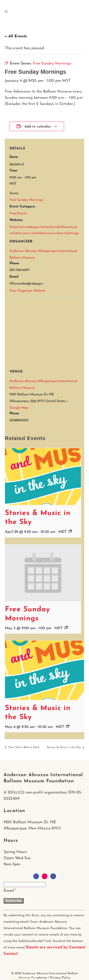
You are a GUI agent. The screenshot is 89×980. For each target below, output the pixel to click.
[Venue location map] (47, 331)
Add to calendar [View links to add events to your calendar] (38, 127)
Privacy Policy (60, 978)
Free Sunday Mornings (26, 200)
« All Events (16, 36)
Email (10, 891)
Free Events (18, 213)
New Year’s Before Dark (23, 747)
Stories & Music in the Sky (64, 747)
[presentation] (43, 477)
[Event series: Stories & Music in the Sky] (70, 531)
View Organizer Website (27, 291)
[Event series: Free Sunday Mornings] (66, 627)
